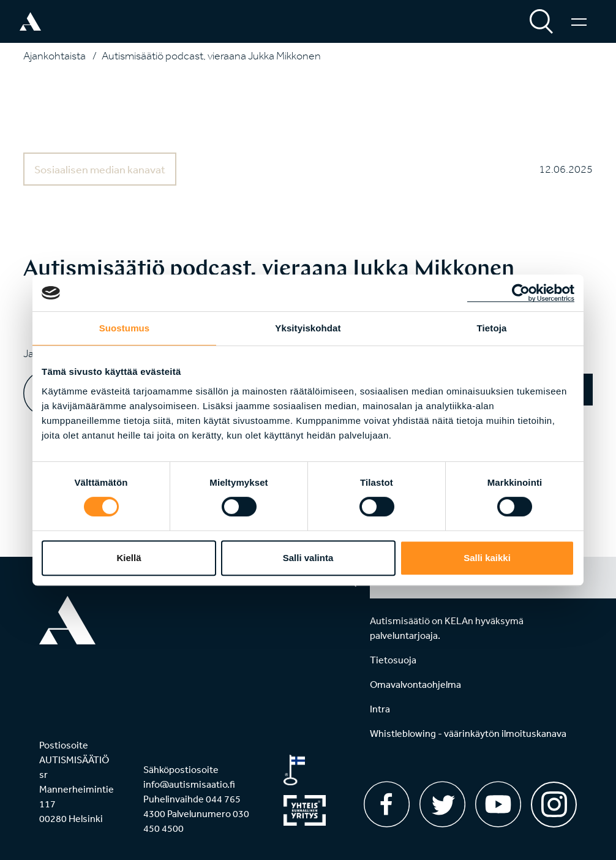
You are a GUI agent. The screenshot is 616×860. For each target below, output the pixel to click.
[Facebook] (387, 804)
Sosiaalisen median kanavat (100, 169)
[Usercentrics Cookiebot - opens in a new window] (521, 293)
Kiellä (129, 558)
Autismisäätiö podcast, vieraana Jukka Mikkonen (211, 56)
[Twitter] (442, 804)
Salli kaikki (487, 558)
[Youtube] (498, 804)
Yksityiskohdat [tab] (308, 328)
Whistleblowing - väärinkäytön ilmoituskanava (468, 733)
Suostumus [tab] (125, 328)
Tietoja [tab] (492, 328)
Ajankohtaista (54, 56)
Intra (380, 709)
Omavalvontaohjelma (415, 684)
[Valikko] (579, 21)
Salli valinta (308, 558)
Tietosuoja (393, 660)
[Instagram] (554, 800)
